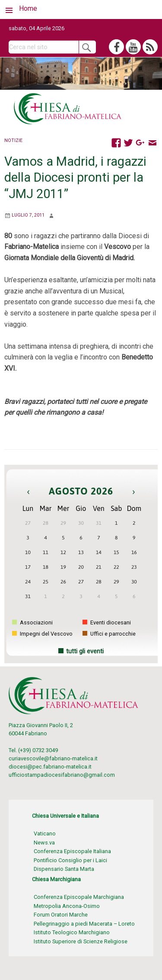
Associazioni (32, 622)
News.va (44, 843)
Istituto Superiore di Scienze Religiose (81, 941)
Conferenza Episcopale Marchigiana (79, 897)
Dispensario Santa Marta (64, 869)
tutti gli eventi (85, 651)
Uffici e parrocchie (109, 634)
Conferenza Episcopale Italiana (72, 851)
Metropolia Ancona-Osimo (67, 906)
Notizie (13, 140)
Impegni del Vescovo (42, 634)
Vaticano (45, 833)
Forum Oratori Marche (61, 915)
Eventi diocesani (107, 622)
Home (28, 8)
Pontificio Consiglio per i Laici (70, 860)
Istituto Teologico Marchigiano (72, 932)
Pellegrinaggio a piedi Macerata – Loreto (84, 924)
